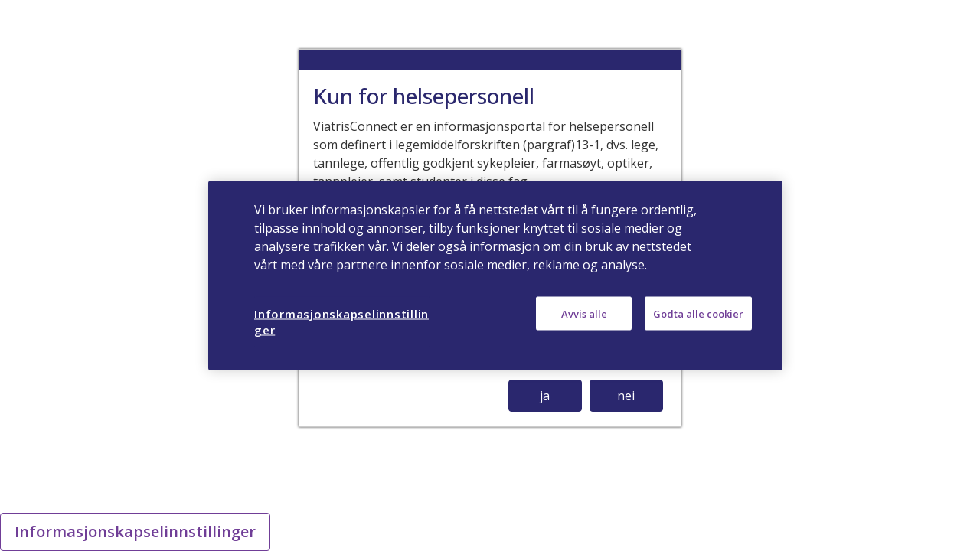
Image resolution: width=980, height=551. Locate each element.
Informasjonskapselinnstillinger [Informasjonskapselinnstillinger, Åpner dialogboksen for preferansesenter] (341, 322)
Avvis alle (584, 314)
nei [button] (626, 396)
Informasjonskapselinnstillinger (135, 531)
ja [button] (545, 396)
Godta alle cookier (698, 314)
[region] (495, 276)
